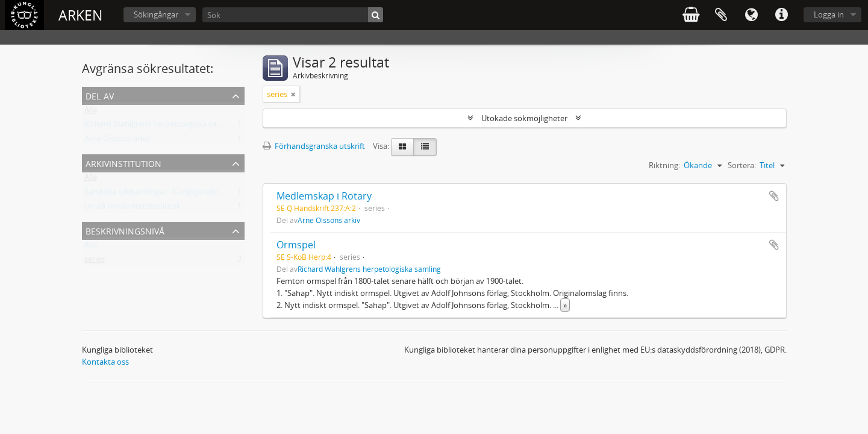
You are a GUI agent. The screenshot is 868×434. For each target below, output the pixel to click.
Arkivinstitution (123, 162)
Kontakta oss (105, 362)
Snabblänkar (781, 15)
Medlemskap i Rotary (324, 196)
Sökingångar (156, 14)
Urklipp (721, 15)
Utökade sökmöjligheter (524, 118)
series (95, 262)
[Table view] (425, 147)
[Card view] (402, 147)
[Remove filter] (293, 94)
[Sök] (293, 15)
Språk (751, 15)
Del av (100, 95)
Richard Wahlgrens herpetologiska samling (160, 127)
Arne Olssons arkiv (117, 141)
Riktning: (664, 165)
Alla (91, 112)
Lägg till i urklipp (774, 196)
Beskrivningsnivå (125, 230)
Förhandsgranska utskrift (314, 146)
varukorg (691, 15)
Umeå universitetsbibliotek (133, 209)
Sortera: (742, 165)
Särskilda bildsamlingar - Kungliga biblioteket (164, 194)
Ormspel (296, 245)
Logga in (829, 14)
